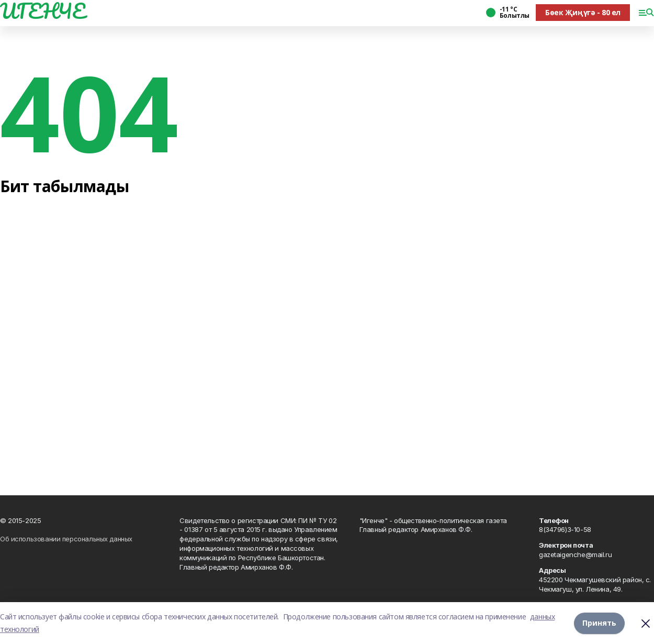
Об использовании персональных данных (66, 539)
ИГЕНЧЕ (42, 11)
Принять (599, 623)
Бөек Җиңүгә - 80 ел (583, 12)
